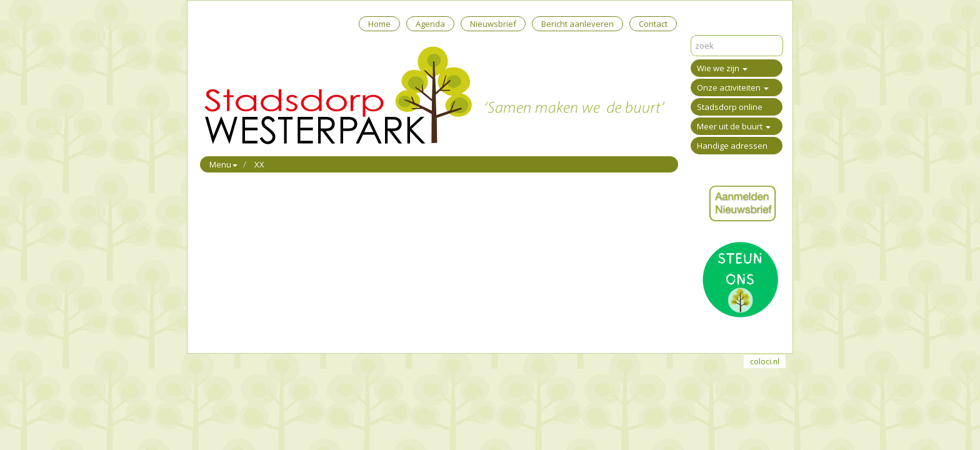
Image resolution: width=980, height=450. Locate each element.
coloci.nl (765, 362)
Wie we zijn (722, 68)
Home (379, 24)
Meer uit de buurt (734, 126)
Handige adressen (732, 146)
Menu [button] (223, 164)
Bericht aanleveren (577, 24)
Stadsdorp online (730, 107)
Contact (653, 24)
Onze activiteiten (733, 87)
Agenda (430, 24)
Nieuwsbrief (493, 24)
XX (259, 164)
